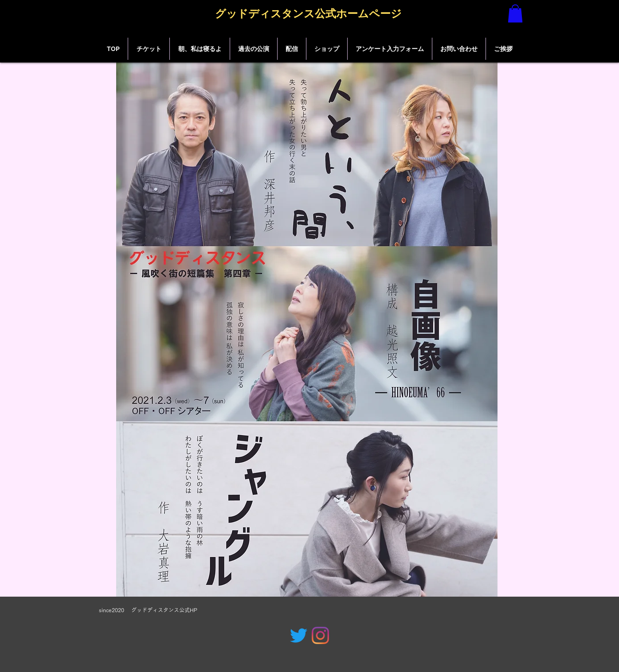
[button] (515, 14)
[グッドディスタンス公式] (299, 635)
